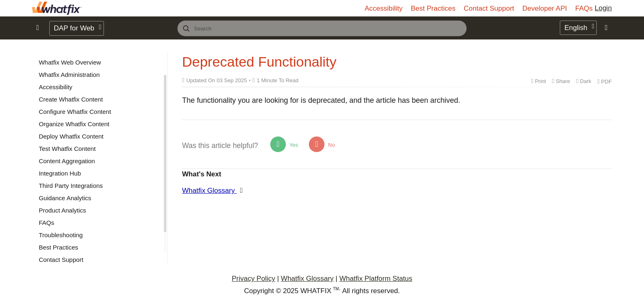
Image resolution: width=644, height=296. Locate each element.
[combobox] (322, 28)
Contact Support (489, 8)
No (322, 144)
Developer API (545, 8)
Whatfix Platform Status (376, 279)
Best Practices (433, 8)
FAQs (584, 8)
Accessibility (384, 8)
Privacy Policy (253, 279)
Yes (284, 144)
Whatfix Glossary (209, 191)
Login (603, 8)
